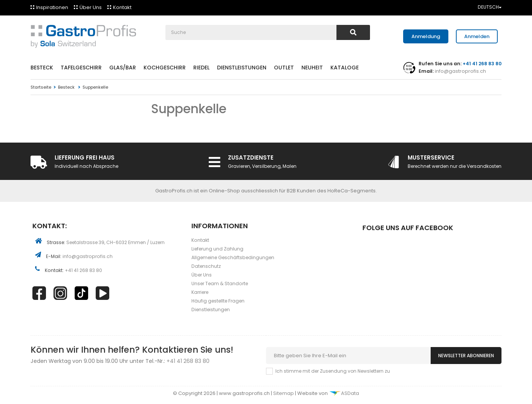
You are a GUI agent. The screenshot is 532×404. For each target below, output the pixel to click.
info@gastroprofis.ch (460, 71)
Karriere (200, 292)
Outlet (284, 68)
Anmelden (477, 36)
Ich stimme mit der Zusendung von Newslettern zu (333, 371)
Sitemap (284, 393)
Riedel (201, 68)
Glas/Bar (123, 68)
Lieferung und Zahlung (217, 249)
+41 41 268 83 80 (83, 270)
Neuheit (312, 68)
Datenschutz (206, 266)
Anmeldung (426, 36)
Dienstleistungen (242, 68)
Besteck (42, 68)
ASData (344, 393)
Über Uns (91, 7)
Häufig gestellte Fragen (218, 301)
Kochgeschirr (165, 68)
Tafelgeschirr (81, 68)
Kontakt (122, 7)
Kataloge (345, 68)
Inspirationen (52, 7)
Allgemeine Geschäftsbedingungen (233, 257)
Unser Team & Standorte (220, 283)
